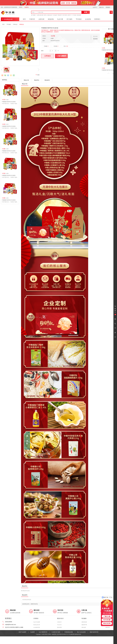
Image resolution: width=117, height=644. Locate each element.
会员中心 (95, 7)
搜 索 (86, 12)
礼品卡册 (60, 19)
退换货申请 (84, 625)
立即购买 (48, 56)
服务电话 (108, 627)
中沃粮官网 (72, 634)
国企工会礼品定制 (81, 632)
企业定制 (88, 19)
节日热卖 (79, 19)
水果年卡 (69, 15)
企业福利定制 (37, 627)
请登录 (21, 7)
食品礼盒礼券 (37, 625)
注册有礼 (27, 7)
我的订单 (101, 7)
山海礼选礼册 (40, 15)
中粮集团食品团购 (69, 632)
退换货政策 (84, 622)
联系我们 (97, 19)
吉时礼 (45, 15)
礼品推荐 (32, 632)
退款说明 (84, 627)
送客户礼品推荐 (22, 632)
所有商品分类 (7, 19)
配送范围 (59, 627)
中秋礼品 (15, 24)
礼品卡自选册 (37, 622)
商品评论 (37, 80)
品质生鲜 (41, 19)
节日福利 (9, 24)
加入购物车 (61, 56)
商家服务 (108, 7)
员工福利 (69, 19)
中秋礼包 (21, 24)
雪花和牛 (60, 15)
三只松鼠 (74, 15)
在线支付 (59, 622)
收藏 (38, 75)
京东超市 (55, 15)
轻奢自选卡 (50, 15)
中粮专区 (32, 19)
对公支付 (59, 625)
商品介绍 (26, 80)
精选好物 (51, 19)
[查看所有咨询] (34, 604)
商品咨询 (47, 80)
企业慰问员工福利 (56, 632)
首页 (24, 19)
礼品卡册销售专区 (43, 632)
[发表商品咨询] (26, 604)
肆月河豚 (65, 15)
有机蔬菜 (79, 15)
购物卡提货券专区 (94, 632)
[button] (113, 73)
